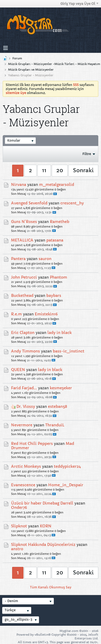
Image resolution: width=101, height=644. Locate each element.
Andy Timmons (25, 351)
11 (44, 170)
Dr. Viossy (26, 406)
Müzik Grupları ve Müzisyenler (31, 70)
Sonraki (83, 170)
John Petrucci (24, 277)
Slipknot (19, 526)
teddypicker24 (67, 466)
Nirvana (19, 185)
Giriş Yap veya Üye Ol (79, 4)
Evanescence (23, 485)
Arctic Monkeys (26, 466)
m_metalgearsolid (57, 185)
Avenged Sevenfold (29, 203)
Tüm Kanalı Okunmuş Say (51, 587)
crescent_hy (72, 203)
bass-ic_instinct (69, 351)
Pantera (18, 259)
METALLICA (22, 240)
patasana (55, 240)
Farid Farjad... (24, 388)
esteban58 (58, 406)
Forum (17, 58)
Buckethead (22, 296)
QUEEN (18, 370)
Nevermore (22, 425)
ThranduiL (55, 425)
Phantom (58, 277)
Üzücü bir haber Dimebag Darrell (42, 503)
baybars (54, 296)
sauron (45, 259)
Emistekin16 (46, 314)
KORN (46, 526)
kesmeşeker (61, 388)
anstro (17, 549)
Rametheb (60, 222)
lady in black (60, 333)
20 (60, 170)
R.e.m (16, 314)
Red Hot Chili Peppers (32, 444)
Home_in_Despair (66, 485)
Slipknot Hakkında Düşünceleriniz (43, 545)
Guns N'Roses (24, 222)
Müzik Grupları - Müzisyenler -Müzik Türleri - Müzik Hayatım (54, 64)
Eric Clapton (23, 333)
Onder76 (19, 508)
